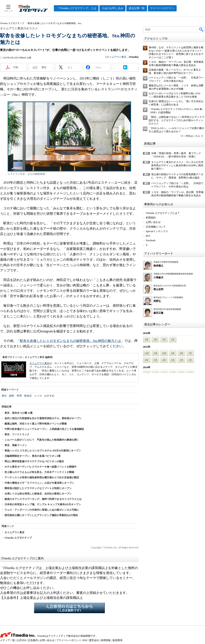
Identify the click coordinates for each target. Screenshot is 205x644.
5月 (155, 360)
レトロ (38, 396)
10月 (164, 353)
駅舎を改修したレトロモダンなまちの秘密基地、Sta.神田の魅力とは (70, 341)
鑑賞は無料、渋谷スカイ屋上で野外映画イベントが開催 (36, 424)
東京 (4, 396)
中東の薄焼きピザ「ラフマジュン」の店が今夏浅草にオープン (39, 483)
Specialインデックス (157, 231)
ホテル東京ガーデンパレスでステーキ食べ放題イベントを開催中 (41, 467)
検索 (201, 29)
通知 (44, 67)
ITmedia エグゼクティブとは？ (163, 213)
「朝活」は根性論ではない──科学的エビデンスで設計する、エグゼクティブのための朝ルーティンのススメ (177, 120)
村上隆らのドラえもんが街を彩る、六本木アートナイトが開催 (39, 472)
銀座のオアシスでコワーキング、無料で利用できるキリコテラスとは (43, 499)
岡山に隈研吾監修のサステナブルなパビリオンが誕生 (34, 461)
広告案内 (33, 640)
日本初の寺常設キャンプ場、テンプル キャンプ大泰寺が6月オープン (43, 504)
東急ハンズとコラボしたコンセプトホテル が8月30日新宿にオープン (43, 451)
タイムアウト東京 (116, 57)
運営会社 (94, 640)
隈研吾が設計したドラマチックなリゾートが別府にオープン (38, 488)
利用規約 (151, 218)
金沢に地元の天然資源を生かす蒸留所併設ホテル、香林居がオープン (43, 418)
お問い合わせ (153, 222)
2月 (164, 339)
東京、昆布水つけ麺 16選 (19, 413)
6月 (147, 360)
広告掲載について (156, 227)
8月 (181, 353)
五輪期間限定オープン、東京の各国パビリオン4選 (33, 456)
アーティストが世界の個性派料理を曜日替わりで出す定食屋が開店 (42, 478)
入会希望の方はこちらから (69, 608)
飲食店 (28, 396)
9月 (173, 353)
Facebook (151, 240)
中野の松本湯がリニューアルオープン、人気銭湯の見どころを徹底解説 (44, 429)
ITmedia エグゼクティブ (18, 538)
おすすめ (49, 396)
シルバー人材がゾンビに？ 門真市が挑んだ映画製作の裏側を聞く (42, 440)
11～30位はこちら (190, 136)
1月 (173, 339)
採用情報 (106, 640)
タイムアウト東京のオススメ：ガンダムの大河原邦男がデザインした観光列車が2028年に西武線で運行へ (177, 165)
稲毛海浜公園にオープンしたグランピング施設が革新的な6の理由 (41, 515)
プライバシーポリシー (69, 640)
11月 (156, 353)
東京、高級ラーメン (16, 445)
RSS (148, 236)
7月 (190, 353)
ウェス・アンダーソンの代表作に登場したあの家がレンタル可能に (42, 510)
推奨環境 (117, 640)
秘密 (12, 396)
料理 (19, 396)
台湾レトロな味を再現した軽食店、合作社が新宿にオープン (38, 494)
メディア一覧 (7, 640)
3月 (155, 339)
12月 (147, 353)
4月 (147, 339)
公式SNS (21, 640)
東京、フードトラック (17, 434)
